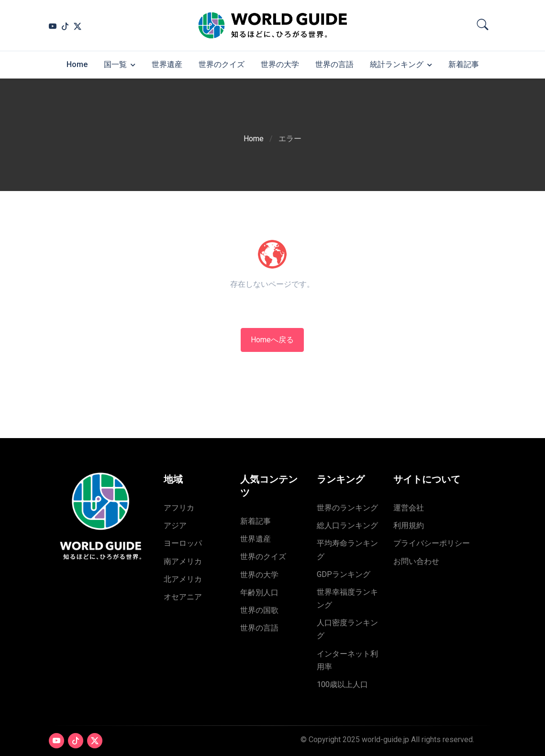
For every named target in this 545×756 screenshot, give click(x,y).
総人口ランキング (347, 525)
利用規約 (409, 525)
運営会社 (409, 508)
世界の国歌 (259, 610)
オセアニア (183, 597)
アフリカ (179, 508)
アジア (175, 525)
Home (77, 64)
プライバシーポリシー (432, 543)
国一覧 (115, 64)
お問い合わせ (416, 561)
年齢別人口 (259, 592)
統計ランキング (397, 64)
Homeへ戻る (272, 340)
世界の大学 (280, 64)
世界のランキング (347, 508)
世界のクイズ (222, 64)
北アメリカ (183, 579)
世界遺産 (167, 64)
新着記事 (464, 64)
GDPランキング (344, 574)
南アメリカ (183, 561)
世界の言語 (334, 64)
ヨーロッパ (183, 543)
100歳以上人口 (342, 684)
